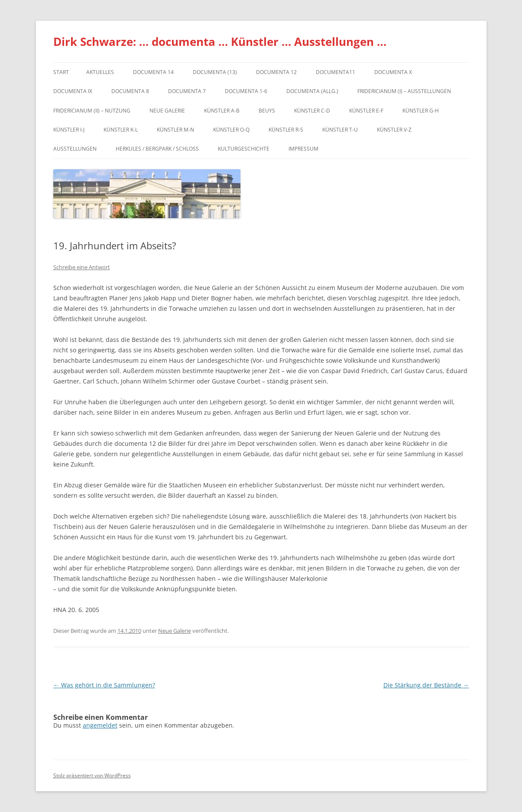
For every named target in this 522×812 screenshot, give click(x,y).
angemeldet (100, 725)
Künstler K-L (121, 130)
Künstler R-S (286, 130)
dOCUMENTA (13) (215, 72)
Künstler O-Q (231, 130)
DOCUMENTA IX (73, 91)
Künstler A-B (222, 111)
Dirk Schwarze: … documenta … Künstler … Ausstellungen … (220, 42)
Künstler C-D (312, 111)
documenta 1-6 (246, 91)
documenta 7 (187, 91)
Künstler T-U (340, 130)
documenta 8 (130, 91)
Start (61, 72)
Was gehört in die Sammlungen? (104, 685)
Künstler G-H (421, 111)
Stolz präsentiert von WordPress (92, 775)
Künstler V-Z (394, 130)
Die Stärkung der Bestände (426, 685)
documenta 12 (276, 72)
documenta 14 (153, 72)
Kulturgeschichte (244, 149)
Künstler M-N (175, 130)
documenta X (393, 72)
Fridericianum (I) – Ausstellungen (404, 91)
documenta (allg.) (312, 91)
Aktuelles (100, 72)
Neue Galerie (167, 111)
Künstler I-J (69, 130)
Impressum (303, 149)
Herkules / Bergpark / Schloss (157, 149)
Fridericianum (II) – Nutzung (92, 111)
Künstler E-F (366, 111)
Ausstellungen (75, 149)
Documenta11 (336, 72)
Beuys (267, 111)
